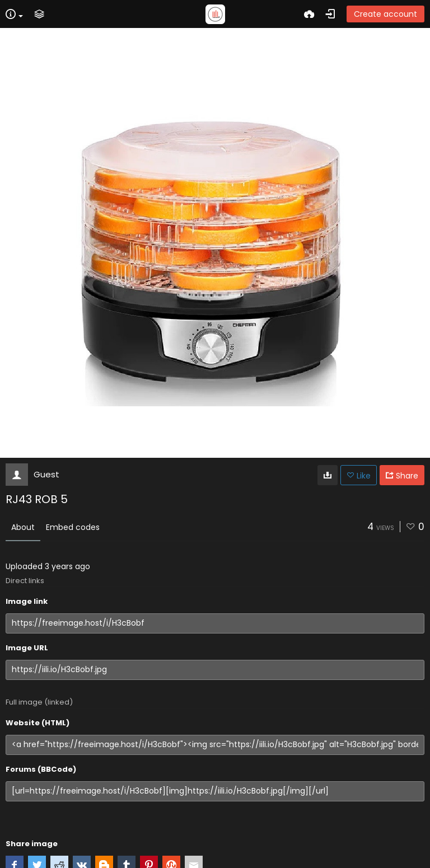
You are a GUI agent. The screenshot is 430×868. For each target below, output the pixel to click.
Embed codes (73, 527)
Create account (385, 14)
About (23, 527)
